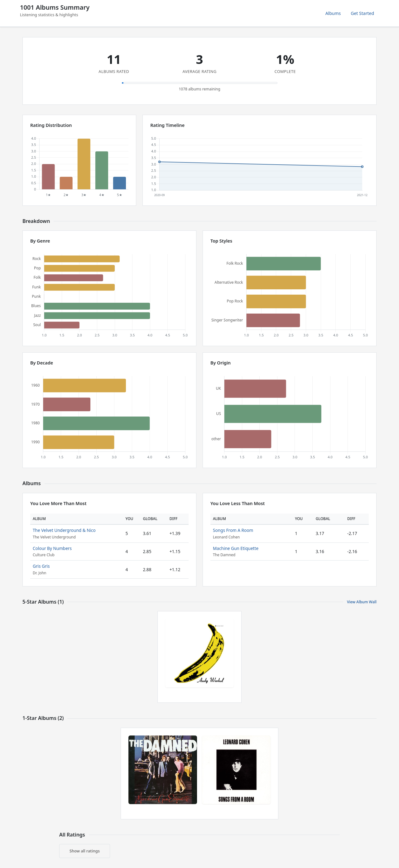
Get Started (362, 13)
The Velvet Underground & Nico (64, 530)
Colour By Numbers (52, 548)
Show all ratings (85, 851)
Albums (333, 13)
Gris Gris (41, 566)
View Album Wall (362, 602)
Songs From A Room (233, 530)
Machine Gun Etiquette (236, 548)
